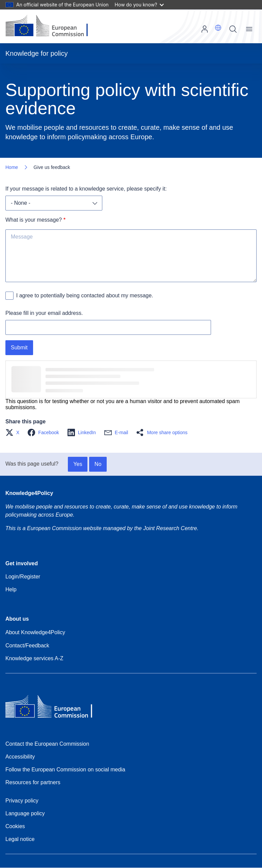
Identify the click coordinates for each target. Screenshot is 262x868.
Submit (19, 348)
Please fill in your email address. (44, 313)
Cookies (15, 826)
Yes (78, 464)
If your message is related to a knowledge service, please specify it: (86, 189)
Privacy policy (22, 801)
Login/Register (23, 577)
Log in (205, 29)
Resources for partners (33, 782)
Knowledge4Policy (29, 493)
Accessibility (20, 757)
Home (12, 167)
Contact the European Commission (47, 744)
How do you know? (139, 5)
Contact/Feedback (27, 646)
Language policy (25, 813)
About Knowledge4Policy (35, 632)
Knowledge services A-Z (34, 658)
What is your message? (34, 220)
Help (11, 589)
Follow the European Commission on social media (65, 770)
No (98, 464)
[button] (218, 28)
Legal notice (20, 839)
